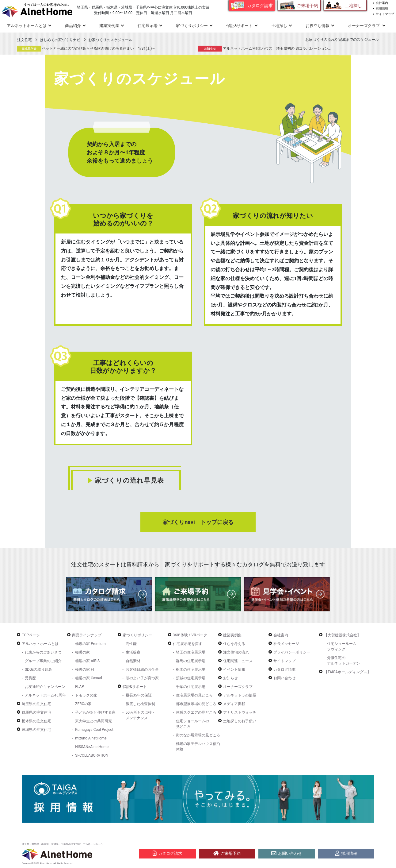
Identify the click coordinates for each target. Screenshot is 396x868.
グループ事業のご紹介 (43, 661)
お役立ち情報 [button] (318, 26)
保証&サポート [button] (239, 26)
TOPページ (31, 635)
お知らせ (230, 678)
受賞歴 (30, 678)
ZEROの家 (83, 704)
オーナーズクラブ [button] (364, 26)
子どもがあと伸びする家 (95, 712)
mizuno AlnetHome (91, 738)
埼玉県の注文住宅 (36, 704)
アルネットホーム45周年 (45, 695)
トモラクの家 (86, 695)
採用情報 (382, 8)
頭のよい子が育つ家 (142, 678)
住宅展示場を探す (188, 644)
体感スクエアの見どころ (196, 712)
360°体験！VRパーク (190, 635)
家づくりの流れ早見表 (129, 480)
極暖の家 (82, 652)
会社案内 (382, 3)
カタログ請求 (260, 6)
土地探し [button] (279, 26)
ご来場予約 (307, 6)
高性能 (131, 644)
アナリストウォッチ (240, 712)
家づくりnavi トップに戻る (198, 522)
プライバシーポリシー (292, 652)
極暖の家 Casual (89, 678)
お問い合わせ (284, 678)
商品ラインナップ (87, 635)
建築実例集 (109, 26)
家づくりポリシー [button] (192, 26)
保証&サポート (135, 687)
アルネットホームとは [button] (27, 26)
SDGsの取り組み (38, 669)
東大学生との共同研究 (93, 721)
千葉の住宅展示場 (191, 687)
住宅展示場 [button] (148, 26)
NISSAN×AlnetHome (92, 747)
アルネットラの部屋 (240, 695)
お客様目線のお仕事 (142, 669)
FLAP (80, 687)
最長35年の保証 (139, 695)
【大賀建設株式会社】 (342, 635)
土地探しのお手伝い (240, 721)
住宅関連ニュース (238, 661)
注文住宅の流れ (236, 652)
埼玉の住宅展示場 (191, 652)
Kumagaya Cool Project (94, 730)
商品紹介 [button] (73, 26)
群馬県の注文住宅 (36, 712)
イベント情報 (234, 669)
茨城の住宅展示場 (191, 678)
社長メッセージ (286, 644)
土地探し (353, 6)
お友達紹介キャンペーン (45, 687)
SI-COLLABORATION (92, 755)
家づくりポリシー (137, 635)
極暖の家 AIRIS (87, 661)
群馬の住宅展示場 (191, 661)
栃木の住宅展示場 (191, 669)
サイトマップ (385, 14)
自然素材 (133, 661)
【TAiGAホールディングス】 (347, 672)
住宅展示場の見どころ (194, 695)
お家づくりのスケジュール (110, 40)
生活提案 (133, 652)
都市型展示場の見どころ (196, 704)
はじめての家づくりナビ (60, 40)
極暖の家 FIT (86, 669)
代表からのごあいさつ (43, 652)
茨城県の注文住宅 (36, 730)
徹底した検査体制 (140, 704)
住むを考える (234, 644)
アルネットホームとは (40, 644)
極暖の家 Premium (90, 644)
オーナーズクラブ (238, 687)
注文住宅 (25, 40)
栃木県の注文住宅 (36, 721)
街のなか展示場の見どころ (198, 735)
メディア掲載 (234, 704)
